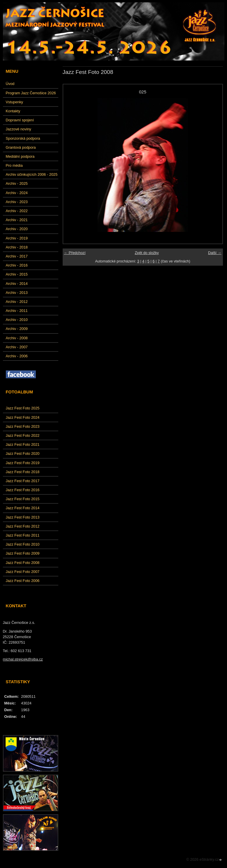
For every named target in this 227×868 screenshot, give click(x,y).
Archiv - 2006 (17, 356)
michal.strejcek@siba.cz (23, 659)
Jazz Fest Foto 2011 (23, 535)
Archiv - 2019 (17, 238)
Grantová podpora (21, 147)
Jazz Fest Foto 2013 (23, 517)
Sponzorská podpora (23, 138)
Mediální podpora (20, 156)
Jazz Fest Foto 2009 (23, 553)
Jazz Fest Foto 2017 (23, 481)
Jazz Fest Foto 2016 (23, 490)
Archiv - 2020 (17, 229)
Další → (215, 253)
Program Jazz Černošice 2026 (31, 93)
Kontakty (13, 111)
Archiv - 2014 (17, 284)
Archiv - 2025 (17, 183)
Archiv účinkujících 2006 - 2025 (32, 174)
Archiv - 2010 (17, 320)
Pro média (14, 165)
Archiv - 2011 (17, 311)
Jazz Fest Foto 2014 (23, 508)
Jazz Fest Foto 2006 (23, 581)
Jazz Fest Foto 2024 (23, 417)
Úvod (10, 84)
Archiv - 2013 (17, 293)
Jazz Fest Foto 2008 (23, 563)
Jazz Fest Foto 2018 (23, 472)
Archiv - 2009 (17, 329)
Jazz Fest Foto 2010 (23, 544)
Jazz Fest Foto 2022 (23, 435)
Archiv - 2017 (17, 256)
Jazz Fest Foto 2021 (23, 444)
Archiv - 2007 (17, 347)
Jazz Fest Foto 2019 (23, 463)
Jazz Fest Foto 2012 (23, 526)
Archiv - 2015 (17, 274)
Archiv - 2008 (17, 338)
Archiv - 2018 (17, 247)
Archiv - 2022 (17, 211)
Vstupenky (15, 102)
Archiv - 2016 (17, 265)
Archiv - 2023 (17, 202)
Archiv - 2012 (17, 302)
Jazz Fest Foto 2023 (23, 426)
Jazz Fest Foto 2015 (23, 499)
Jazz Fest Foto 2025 (23, 408)
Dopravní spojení (20, 120)
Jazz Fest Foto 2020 (23, 453)
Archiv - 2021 (17, 220)
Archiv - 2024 (17, 193)
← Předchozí (75, 253)
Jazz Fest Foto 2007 (23, 572)
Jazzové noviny (19, 129)
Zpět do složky (147, 253)
